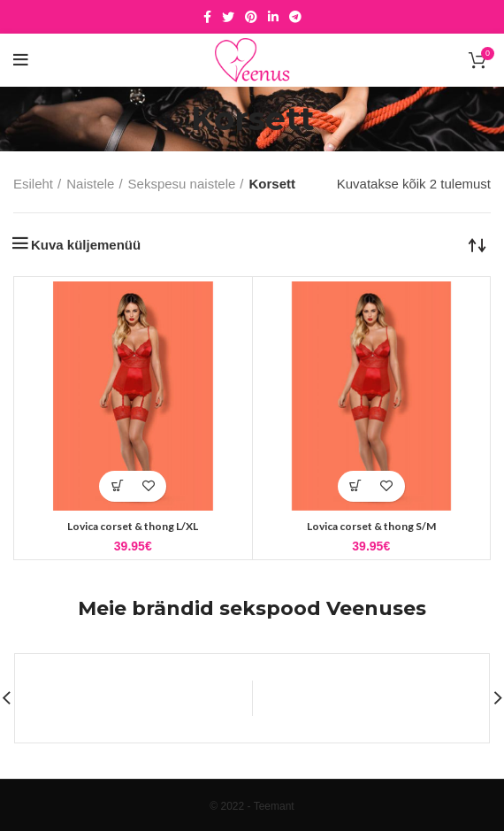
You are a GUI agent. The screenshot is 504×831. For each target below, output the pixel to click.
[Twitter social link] (228, 17)
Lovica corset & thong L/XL (133, 526)
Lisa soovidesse (148, 486)
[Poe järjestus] (477, 244)
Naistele (90, 184)
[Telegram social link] (295, 17)
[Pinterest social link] (251, 17)
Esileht (33, 184)
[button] (117, 486)
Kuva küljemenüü (86, 245)
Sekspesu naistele (182, 184)
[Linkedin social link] (273, 17)
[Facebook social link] (207, 17)
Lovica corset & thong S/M (371, 526)
